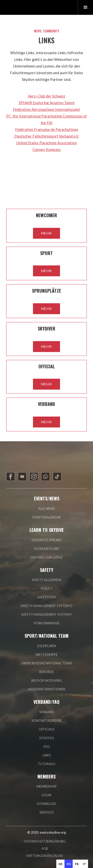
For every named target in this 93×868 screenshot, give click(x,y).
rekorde (46, 672)
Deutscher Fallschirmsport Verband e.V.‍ (47, 136)
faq (47, 747)
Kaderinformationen (47, 689)
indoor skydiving (46, 680)
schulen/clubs (47, 549)
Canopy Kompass (47, 149)
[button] (85, 7)
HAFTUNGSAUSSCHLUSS (45, 856)
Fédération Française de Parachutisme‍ (47, 129)
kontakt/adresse (47, 721)
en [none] (69, 864)
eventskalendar (47, 517)
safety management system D (46, 606)
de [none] (61, 864)
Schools (47, 738)
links (47, 755)
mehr (46, 233)
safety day (47, 597)
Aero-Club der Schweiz (47, 96)
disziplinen (47, 646)
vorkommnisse (46, 623)
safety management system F (47, 614)
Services (47, 812)
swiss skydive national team (47, 663)
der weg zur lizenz (46, 557)
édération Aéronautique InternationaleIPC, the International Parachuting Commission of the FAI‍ (46, 116)
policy (47, 588)
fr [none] (77, 864)
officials (47, 729)
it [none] (84, 864)
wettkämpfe (46, 655)
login (46, 795)
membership (47, 786)
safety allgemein (46, 580)
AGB (45, 848)
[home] (29, 7)
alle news (46, 509)
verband (47, 712)
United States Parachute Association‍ (47, 143)
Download (47, 804)
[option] (60, 864)
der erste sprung (47, 540)
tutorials (46, 764)
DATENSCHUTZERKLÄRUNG (45, 841)
